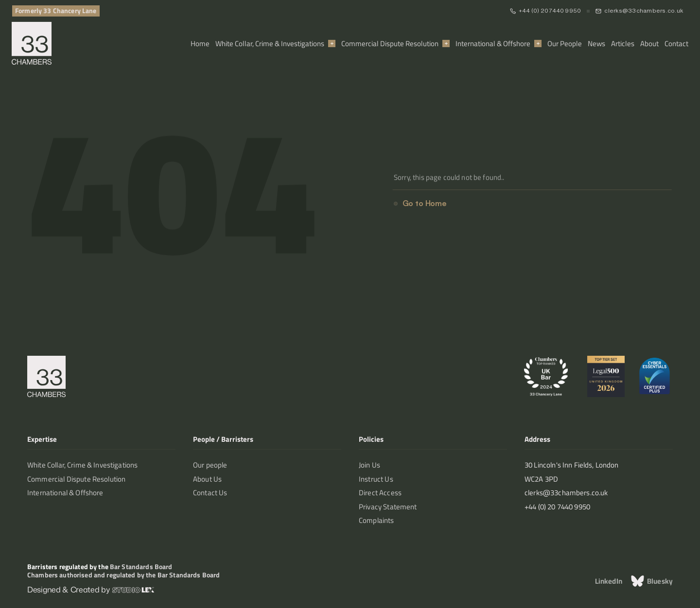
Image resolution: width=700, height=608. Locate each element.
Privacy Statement (388, 507)
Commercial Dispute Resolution (390, 43)
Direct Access (380, 493)
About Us (207, 479)
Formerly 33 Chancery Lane (56, 10)
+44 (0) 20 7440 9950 (550, 11)
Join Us (369, 465)
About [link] (649, 43)
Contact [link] (676, 43)
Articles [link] (623, 43)
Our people (210, 465)
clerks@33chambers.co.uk (644, 11)
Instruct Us (376, 479)
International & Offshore (493, 43)
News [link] (596, 43)
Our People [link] (565, 43)
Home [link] (200, 43)
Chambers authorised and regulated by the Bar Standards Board (123, 575)
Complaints (376, 520)
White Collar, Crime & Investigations (270, 43)
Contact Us (210, 493)
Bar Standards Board (141, 566)
